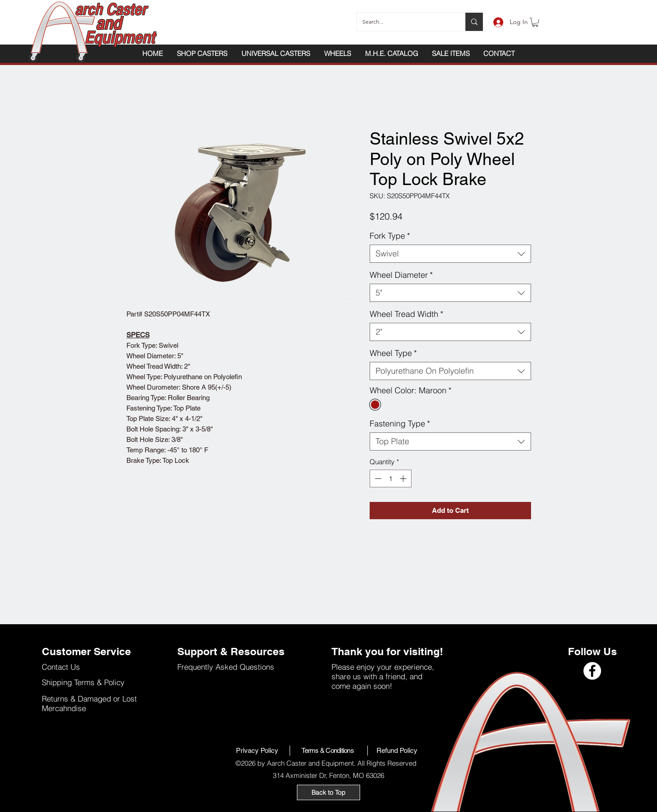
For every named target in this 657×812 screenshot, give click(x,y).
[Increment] (404, 479)
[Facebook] (592, 671)
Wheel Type (393, 353)
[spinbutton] (390, 479)
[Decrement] (377, 479)
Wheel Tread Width (406, 314)
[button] (535, 22)
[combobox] (450, 254)
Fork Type (390, 236)
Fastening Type (400, 424)
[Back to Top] (328, 792)
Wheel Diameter (401, 275)
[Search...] (404, 22)
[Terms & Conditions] (329, 751)
